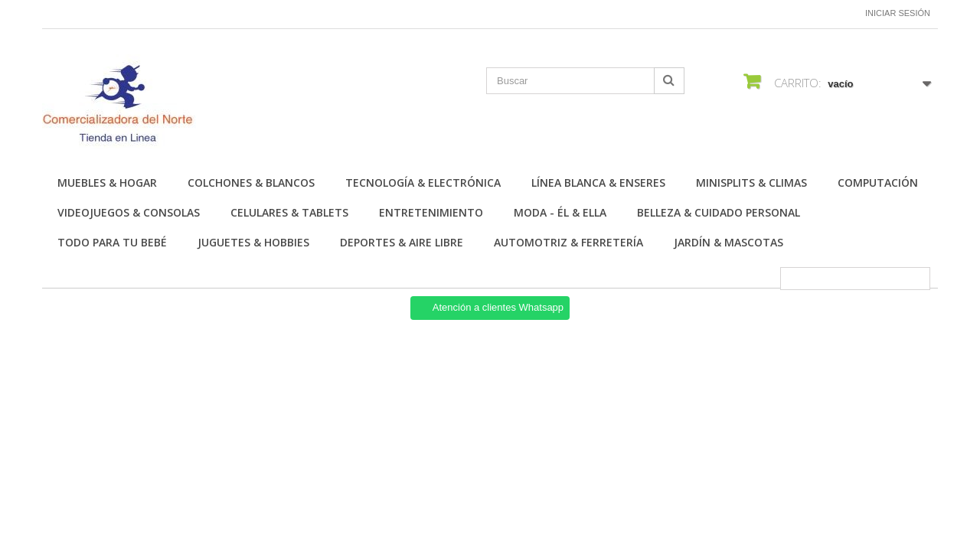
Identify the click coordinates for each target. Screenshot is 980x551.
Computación (878, 183)
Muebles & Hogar (107, 183)
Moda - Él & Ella (560, 212)
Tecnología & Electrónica (423, 183)
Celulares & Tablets (289, 212)
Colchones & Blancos (251, 183)
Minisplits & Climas (751, 183)
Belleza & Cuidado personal (719, 212)
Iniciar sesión (898, 13)
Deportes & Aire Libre (402, 242)
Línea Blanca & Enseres (598, 183)
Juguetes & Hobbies (253, 242)
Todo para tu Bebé (112, 242)
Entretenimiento (431, 212)
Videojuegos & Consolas (129, 212)
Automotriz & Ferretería (568, 242)
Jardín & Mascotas (728, 242)
